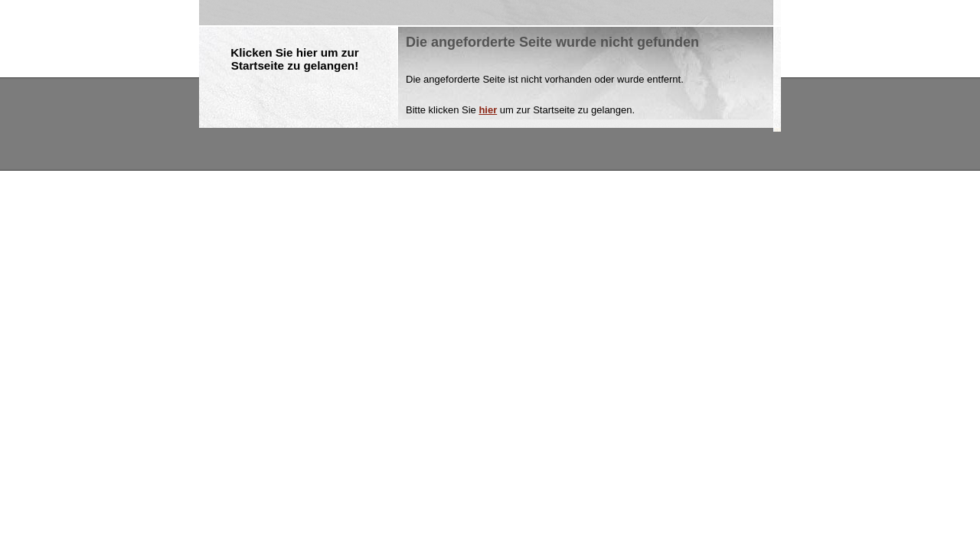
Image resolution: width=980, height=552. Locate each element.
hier (488, 110)
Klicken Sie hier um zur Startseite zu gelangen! (294, 59)
